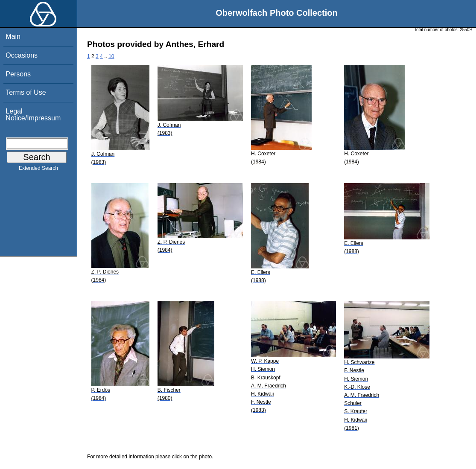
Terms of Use (26, 92)
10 (111, 56)
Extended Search (38, 170)
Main (13, 36)
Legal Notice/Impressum (33, 115)
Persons (18, 74)
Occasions (22, 55)
